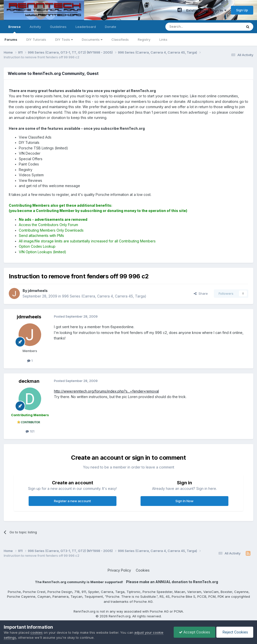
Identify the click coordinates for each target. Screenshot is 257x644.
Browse (14, 29)
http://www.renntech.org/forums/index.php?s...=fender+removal (106, 391)
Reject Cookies (235, 632)
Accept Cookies (195, 632)
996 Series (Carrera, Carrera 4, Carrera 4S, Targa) (104, 296)
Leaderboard (86, 27)
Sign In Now (184, 501)
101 (30, 431)
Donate (111, 27)
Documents (92, 39)
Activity (35, 27)
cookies (37, 632)
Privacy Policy (119, 570)
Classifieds (120, 39)
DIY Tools (64, 39)
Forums (11, 39)
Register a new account (72, 501)
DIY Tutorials (36, 39)
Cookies (143, 570)
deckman (29, 381)
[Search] (191, 27)
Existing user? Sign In (206, 10)
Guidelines (58, 27)
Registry (144, 39)
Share (201, 293)
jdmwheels (29, 317)
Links (163, 39)
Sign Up (242, 10)
